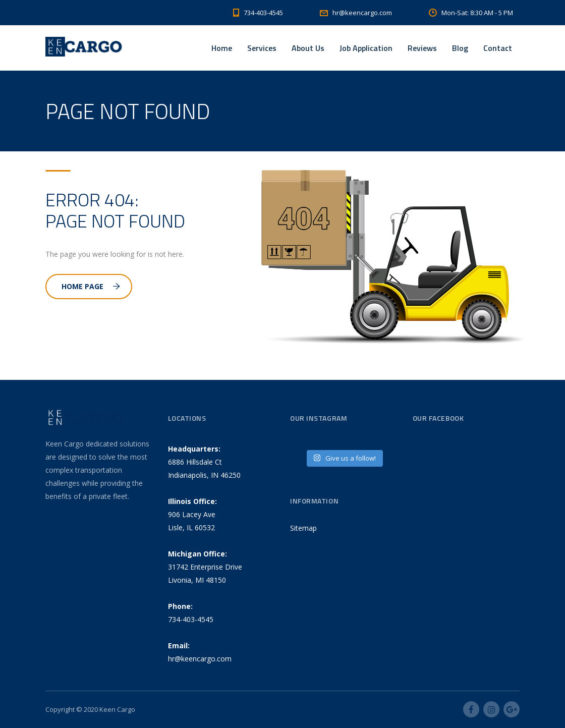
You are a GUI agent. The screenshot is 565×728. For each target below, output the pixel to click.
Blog (460, 48)
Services (262, 48)
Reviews (422, 48)
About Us (308, 48)
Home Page (91, 286)
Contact (498, 48)
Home (222, 48)
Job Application (366, 48)
